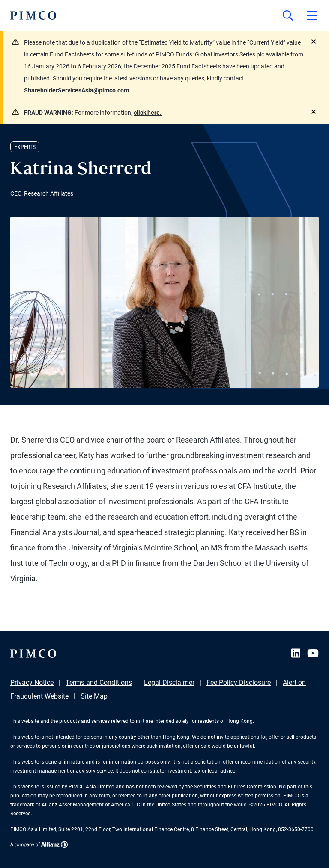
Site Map (94, 696)
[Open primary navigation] (312, 15)
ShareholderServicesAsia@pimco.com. (77, 90)
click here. (148, 113)
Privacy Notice (32, 682)
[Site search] (288, 15)
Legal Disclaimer (169, 682)
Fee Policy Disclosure (239, 682)
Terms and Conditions (99, 682)
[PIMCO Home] (33, 15)
